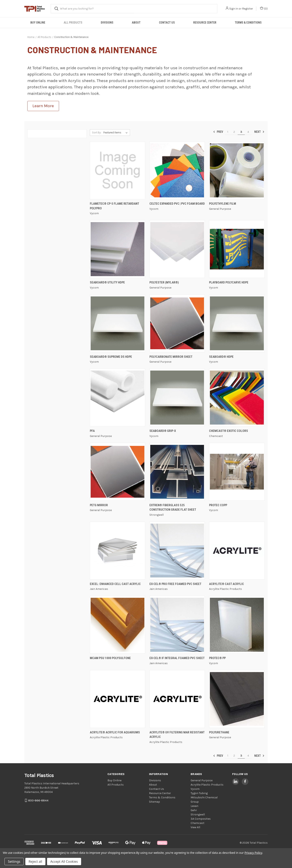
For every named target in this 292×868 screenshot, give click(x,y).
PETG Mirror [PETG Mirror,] (99, 505)
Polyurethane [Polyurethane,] (219, 732)
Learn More (43, 106)
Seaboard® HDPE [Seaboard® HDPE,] (221, 357)
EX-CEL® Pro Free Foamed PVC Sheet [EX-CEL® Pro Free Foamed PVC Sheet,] (175, 584)
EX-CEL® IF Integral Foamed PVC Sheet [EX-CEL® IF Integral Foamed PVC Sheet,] (177, 658)
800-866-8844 (38, 800)
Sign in (234, 9)
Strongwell (198, 814)
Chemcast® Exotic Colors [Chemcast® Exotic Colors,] (229, 431)
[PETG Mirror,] (118, 472)
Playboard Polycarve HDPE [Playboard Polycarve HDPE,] (229, 282)
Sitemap (155, 802)
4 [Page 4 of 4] (248, 132)
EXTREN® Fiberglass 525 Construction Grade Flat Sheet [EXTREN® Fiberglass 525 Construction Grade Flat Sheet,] (173, 508)
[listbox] (116, 133)
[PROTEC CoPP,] (237, 472)
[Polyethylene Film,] (237, 170)
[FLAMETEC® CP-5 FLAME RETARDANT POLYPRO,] (118, 170)
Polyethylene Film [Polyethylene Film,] (223, 204)
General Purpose (202, 780)
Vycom (195, 789)
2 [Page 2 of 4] (234, 132)
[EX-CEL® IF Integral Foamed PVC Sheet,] (177, 625)
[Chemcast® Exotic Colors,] (237, 397)
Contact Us (167, 23)
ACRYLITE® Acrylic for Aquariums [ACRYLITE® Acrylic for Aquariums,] (115, 732)
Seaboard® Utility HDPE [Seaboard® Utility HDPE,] (107, 282)
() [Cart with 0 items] (264, 8)
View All (195, 827)
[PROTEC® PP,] (237, 625)
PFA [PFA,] (92, 431)
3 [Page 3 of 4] (241, 132)
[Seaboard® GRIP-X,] (177, 397)
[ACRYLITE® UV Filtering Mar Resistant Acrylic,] (177, 699)
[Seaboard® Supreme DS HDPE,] (118, 323)
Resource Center (205, 23)
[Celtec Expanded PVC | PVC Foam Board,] (177, 170)
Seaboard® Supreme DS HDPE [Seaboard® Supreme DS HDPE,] (111, 357)
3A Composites (201, 819)
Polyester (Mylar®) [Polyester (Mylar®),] (164, 282)
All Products (73, 23)
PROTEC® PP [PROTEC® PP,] (217, 658)
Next (259, 132)
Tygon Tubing (199, 793)
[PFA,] (118, 397)
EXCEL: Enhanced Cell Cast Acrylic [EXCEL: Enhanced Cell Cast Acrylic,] (115, 584)
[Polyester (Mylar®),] (177, 249)
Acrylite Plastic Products (207, 785)
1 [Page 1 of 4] (228, 132)
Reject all (35, 862)
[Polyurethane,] (237, 699)
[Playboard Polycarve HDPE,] (237, 249)
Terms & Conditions (248, 23)
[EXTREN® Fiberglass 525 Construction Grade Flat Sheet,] (177, 472)
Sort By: (97, 132)
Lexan (194, 806)
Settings (14, 862)
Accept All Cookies (64, 862)
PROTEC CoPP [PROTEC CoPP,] (218, 505)
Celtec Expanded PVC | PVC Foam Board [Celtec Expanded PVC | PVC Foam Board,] (177, 204)
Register (248, 9)
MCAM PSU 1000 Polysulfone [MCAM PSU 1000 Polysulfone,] (110, 658)
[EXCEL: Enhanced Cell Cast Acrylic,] (118, 551)
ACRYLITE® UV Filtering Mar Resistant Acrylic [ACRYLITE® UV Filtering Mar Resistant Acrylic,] (177, 735)
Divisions (107, 23)
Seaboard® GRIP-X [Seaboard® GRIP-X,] (163, 431)
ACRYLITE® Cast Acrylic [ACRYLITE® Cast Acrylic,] (227, 584)
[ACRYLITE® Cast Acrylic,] (237, 551)
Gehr (194, 810)
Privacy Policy (253, 853)
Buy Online (38, 23)
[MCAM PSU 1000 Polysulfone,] (118, 625)
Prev (218, 132)
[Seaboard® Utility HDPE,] (118, 249)
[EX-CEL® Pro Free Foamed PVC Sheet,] (177, 551)
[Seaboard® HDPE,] (237, 323)
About (136, 23)
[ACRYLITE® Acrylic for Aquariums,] (118, 699)
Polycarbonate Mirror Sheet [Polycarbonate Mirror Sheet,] (171, 357)
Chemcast (198, 823)
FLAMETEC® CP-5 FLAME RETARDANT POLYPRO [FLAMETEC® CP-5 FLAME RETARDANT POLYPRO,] (114, 206)
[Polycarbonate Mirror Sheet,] (177, 323)
